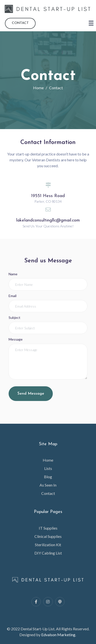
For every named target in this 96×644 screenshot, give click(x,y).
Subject (14, 317)
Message (16, 339)
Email (13, 296)
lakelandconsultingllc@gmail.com (48, 220)
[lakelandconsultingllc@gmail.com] (48, 210)
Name (13, 274)
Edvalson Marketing (58, 635)
